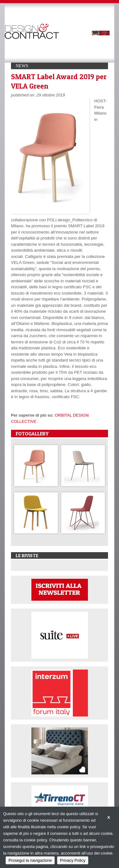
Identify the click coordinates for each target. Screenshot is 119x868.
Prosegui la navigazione (30, 860)
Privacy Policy (73, 860)
